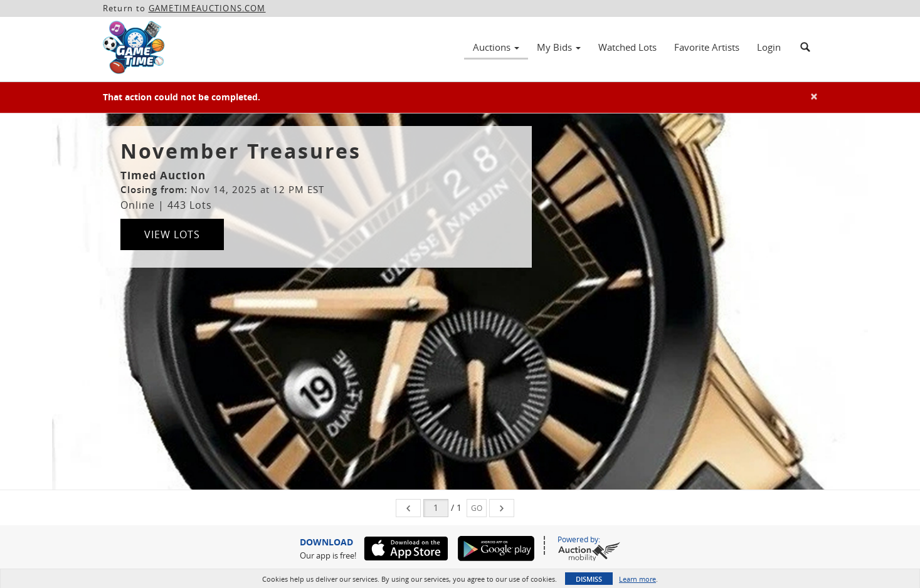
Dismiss (589, 579)
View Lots (172, 234)
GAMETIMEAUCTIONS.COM (207, 8)
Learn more (637, 579)
